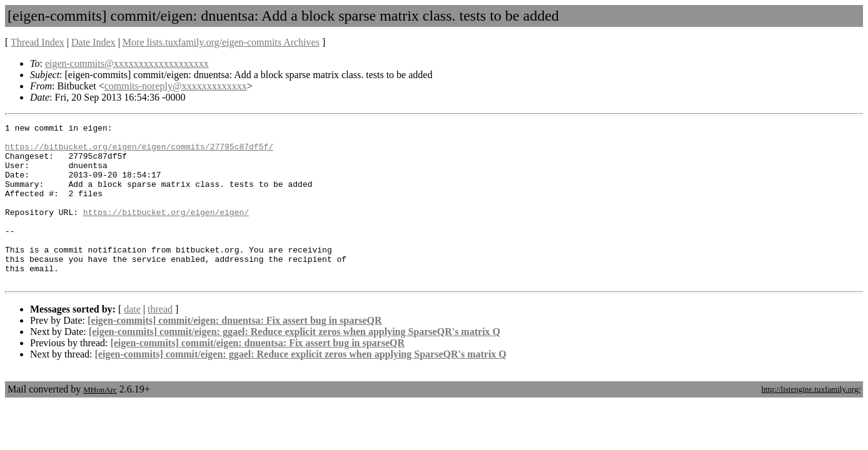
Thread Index (38, 42)
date (132, 341)
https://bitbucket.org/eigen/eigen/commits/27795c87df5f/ (139, 152)
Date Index (93, 42)
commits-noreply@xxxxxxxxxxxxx (176, 86)
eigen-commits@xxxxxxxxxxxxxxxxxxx (127, 63)
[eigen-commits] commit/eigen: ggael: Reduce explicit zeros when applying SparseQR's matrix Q (295, 363)
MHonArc (100, 422)
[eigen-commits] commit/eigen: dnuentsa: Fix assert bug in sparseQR (235, 352)
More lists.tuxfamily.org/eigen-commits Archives (221, 42)
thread (160, 341)
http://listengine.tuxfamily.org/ (811, 421)
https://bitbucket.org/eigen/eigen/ (166, 231)
